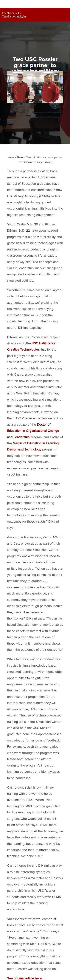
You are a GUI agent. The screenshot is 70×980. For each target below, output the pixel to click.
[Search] (56, 15)
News (20, 158)
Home (11, 158)
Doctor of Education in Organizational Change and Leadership (33, 431)
